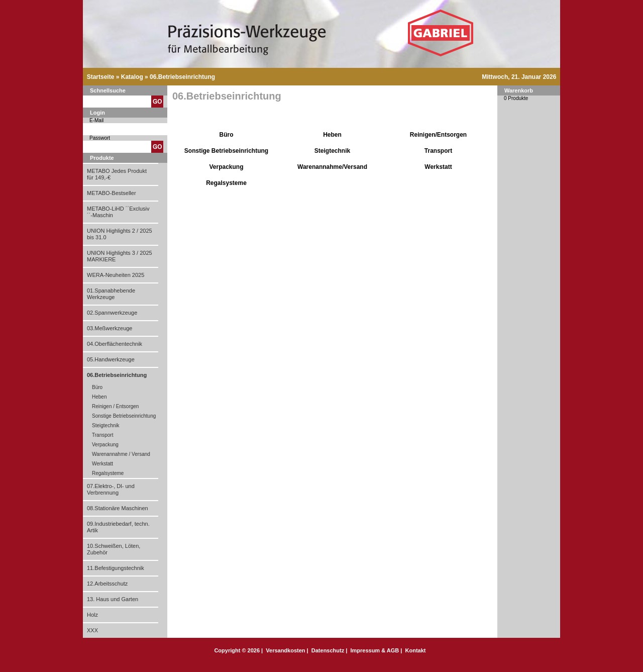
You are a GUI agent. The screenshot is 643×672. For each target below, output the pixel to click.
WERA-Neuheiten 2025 (116, 275)
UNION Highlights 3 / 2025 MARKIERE (120, 256)
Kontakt (416, 650)
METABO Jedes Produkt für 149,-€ (117, 174)
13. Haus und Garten (113, 599)
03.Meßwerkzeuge (110, 328)
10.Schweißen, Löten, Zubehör (114, 549)
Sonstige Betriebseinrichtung (124, 416)
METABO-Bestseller (112, 193)
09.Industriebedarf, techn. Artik (118, 527)
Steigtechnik (105, 425)
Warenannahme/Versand (332, 167)
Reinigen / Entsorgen (115, 406)
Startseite (101, 77)
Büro (97, 387)
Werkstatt (102, 464)
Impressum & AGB (374, 650)
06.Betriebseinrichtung (182, 77)
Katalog (132, 77)
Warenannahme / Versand (121, 454)
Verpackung (105, 445)
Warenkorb (519, 90)
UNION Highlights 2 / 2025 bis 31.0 (120, 234)
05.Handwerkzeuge (111, 359)
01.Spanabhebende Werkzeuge (111, 294)
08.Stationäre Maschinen (118, 508)
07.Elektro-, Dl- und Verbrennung (111, 489)
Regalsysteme (108, 473)
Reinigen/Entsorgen (438, 135)
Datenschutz (328, 650)
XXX (92, 630)
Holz (92, 615)
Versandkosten (285, 650)
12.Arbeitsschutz (107, 584)
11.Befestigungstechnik (116, 568)
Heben (99, 397)
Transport (102, 435)
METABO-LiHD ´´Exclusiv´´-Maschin (118, 212)
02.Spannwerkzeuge (112, 313)
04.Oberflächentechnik (115, 344)
